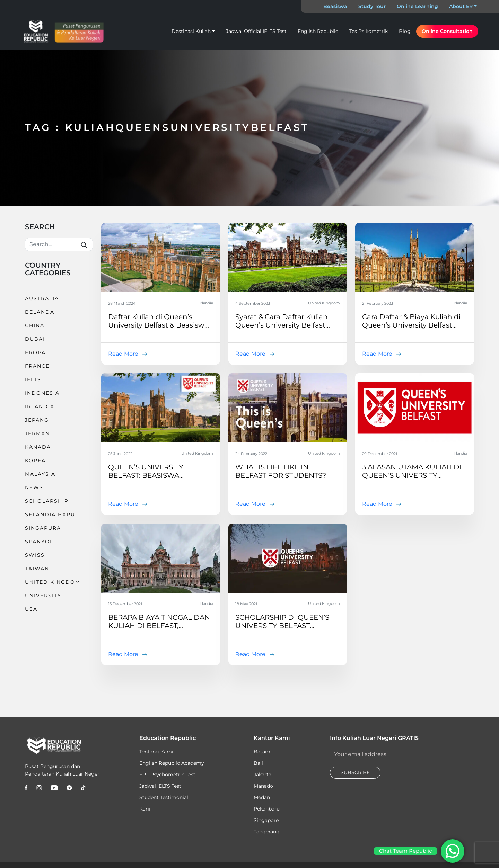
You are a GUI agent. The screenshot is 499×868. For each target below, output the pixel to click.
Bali (258, 763)
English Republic (318, 31)
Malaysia (40, 474)
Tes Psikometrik (369, 31)
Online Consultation (447, 31)
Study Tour (372, 6)
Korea (35, 460)
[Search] (59, 244)
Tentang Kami (156, 752)
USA (31, 609)
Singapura (43, 528)
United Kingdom (53, 582)
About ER (461, 6)
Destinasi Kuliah (191, 31)
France (37, 366)
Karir (145, 809)
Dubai (35, 339)
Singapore (266, 820)
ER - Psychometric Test (167, 775)
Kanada (38, 447)
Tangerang (267, 832)
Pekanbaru (267, 809)
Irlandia (40, 406)
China (35, 325)
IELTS (33, 379)
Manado (263, 786)
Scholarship (47, 501)
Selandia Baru (50, 514)
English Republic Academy (172, 763)
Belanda (40, 312)
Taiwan (37, 569)
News (34, 487)
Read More (123, 354)
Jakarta (262, 775)
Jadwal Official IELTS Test (256, 31)
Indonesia (42, 393)
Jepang (37, 420)
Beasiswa (335, 6)
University (43, 596)
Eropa (35, 352)
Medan (262, 797)
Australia (42, 298)
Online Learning (417, 6)
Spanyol (39, 542)
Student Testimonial (164, 797)
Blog (405, 31)
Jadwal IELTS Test (160, 786)
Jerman (37, 433)
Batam (262, 752)
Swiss (35, 555)
